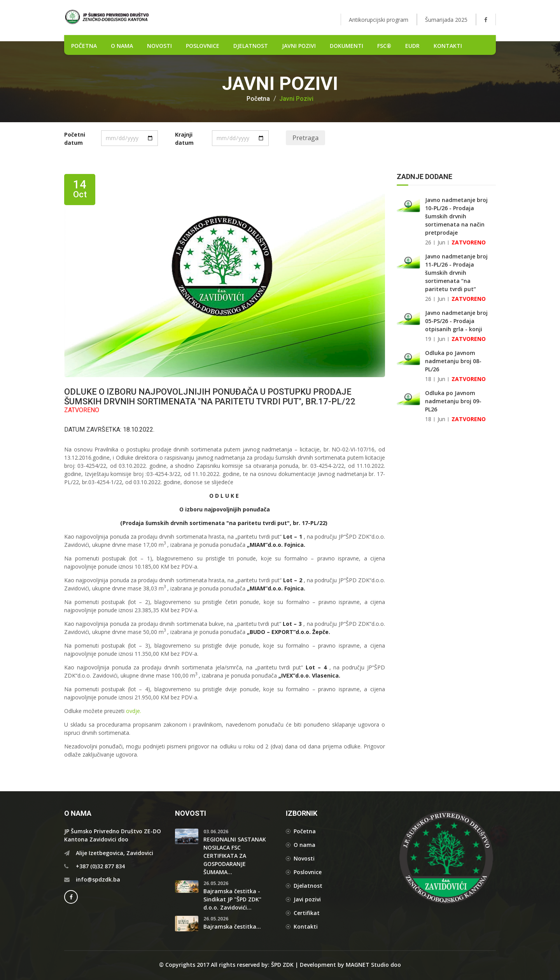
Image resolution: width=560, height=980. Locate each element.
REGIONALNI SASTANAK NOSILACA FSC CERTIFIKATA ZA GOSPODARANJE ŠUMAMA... (235, 856)
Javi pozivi (307, 899)
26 (428, 242)
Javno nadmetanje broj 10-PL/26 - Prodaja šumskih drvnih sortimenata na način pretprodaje (456, 216)
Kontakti (448, 46)
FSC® (384, 46)
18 (428, 379)
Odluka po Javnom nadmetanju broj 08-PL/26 (453, 361)
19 (428, 339)
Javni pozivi (299, 46)
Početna (258, 99)
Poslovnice (308, 872)
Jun (441, 242)
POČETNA (84, 46)
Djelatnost (308, 886)
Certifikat (307, 913)
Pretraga (305, 138)
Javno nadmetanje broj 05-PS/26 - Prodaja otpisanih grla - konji (456, 321)
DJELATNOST (251, 46)
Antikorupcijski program (379, 20)
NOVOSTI (159, 46)
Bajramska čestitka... (232, 926)
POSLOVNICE (203, 46)
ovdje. (134, 711)
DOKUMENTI (346, 46)
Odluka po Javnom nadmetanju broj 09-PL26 (453, 401)
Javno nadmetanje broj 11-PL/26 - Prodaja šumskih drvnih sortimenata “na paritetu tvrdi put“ (456, 273)
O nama (122, 46)
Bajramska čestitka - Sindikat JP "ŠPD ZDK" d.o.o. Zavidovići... (232, 899)
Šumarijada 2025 (446, 20)
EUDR (412, 46)
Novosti (304, 858)
